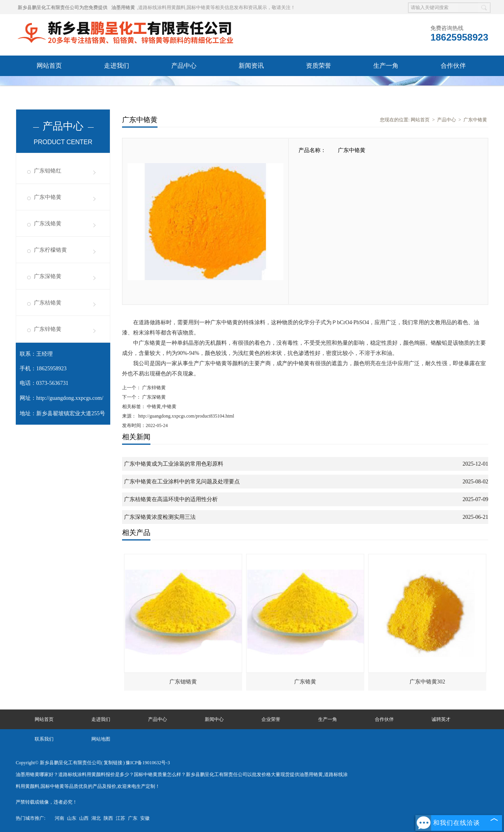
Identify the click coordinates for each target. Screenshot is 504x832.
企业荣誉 (271, 719)
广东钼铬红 (48, 171)
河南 (59, 818)
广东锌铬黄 (48, 329)
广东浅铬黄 (48, 224)
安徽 (145, 818)
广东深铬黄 (48, 276)
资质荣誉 (319, 66)
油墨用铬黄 (123, 7)
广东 (133, 818)
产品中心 (184, 66)
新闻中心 (214, 719)
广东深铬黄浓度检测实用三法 (160, 517)
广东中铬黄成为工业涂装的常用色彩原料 (174, 464)
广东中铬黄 (48, 197)
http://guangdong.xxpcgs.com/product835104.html (186, 416)
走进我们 (117, 66)
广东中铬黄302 (427, 682)
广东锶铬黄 (183, 682)
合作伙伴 (453, 66)
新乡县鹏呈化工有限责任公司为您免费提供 (63, 7)
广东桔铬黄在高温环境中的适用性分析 (171, 499)
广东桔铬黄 (48, 303)
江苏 (120, 818)
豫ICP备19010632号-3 (148, 763)
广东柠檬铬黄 (50, 250)
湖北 (96, 818)
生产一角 (386, 66)
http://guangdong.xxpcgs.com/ (70, 398)
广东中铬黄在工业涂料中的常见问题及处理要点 (182, 482)
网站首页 (49, 66)
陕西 (108, 818)
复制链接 (113, 763)
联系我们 (117, 86)
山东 (72, 818)
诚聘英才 (49, 86)
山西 (84, 818)
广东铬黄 (305, 682)
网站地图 (101, 739)
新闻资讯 (251, 66)
